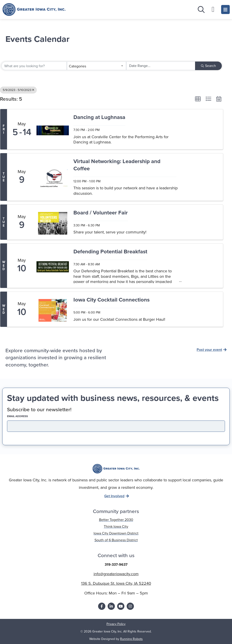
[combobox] (97, 66)
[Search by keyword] (34, 66)
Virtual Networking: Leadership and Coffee (117, 165)
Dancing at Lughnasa (99, 118)
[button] (198, 99)
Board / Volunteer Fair (101, 213)
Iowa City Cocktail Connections (111, 300)
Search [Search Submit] (208, 66)
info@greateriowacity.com (116, 574)
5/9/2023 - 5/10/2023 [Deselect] (18, 90)
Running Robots (131, 639)
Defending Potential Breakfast (110, 252)
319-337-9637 (116, 564)
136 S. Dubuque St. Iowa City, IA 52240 (116, 583)
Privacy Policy (116, 624)
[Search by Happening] (161, 66)
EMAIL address (25, 416)
